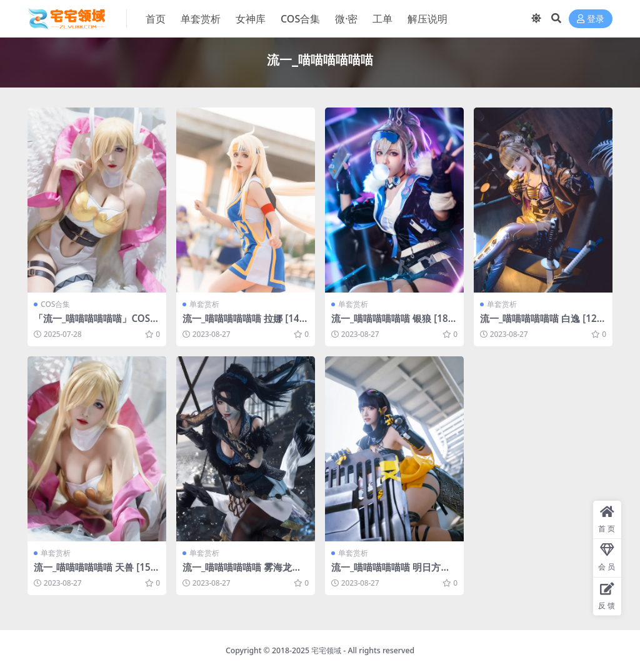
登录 (591, 19)
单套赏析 (204, 304)
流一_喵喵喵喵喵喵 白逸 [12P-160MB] (543, 324)
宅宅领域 (326, 650)
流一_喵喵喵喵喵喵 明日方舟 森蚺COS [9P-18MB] (391, 573)
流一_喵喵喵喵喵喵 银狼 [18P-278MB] (394, 324)
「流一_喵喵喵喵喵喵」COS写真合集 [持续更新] (97, 324)
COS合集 (55, 304)
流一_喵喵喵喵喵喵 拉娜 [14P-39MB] (245, 324)
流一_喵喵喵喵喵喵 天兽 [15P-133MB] (97, 573)
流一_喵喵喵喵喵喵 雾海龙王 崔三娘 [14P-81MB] (242, 573)
